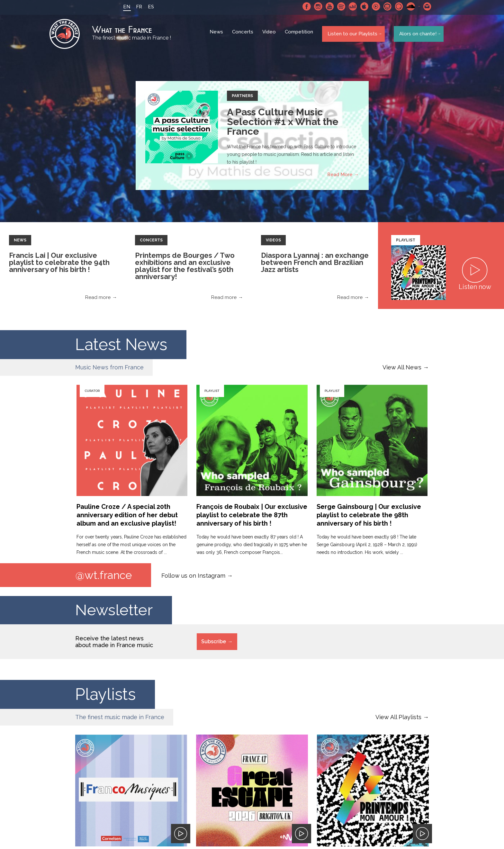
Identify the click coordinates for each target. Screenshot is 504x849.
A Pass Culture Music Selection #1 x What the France (283, 124)
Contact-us (425, 6)
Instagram (315, 6)
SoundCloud (408, 6)
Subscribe (214, 645)
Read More (340, 177)
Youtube (327, 6)
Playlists (105, 697)
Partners (242, 98)
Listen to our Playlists (351, 35)
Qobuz (396, 6)
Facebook (304, 6)
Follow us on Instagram (193, 578)
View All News (402, 370)
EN (124, 7)
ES (148, 7)
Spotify (338, 6)
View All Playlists (398, 720)
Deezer (350, 6)
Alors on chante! (416, 35)
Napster (385, 6)
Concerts (244, 35)
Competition (300, 35)
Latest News (121, 347)
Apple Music (362, 6)
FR (136, 7)
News (217, 35)
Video (270, 35)
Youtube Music (373, 6)
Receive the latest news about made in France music (114, 645)
